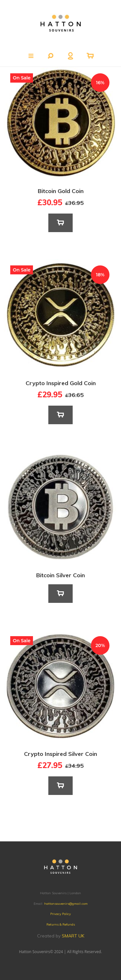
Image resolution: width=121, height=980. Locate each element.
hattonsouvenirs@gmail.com (66, 904)
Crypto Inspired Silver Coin (60, 754)
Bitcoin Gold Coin (61, 191)
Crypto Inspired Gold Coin (61, 383)
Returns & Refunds (61, 924)
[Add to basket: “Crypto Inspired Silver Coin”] (60, 786)
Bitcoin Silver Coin (60, 575)
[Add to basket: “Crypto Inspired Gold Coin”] (60, 415)
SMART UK (73, 936)
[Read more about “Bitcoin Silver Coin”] (60, 594)
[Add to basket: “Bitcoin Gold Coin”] (60, 223)
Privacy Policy (60, 914)
